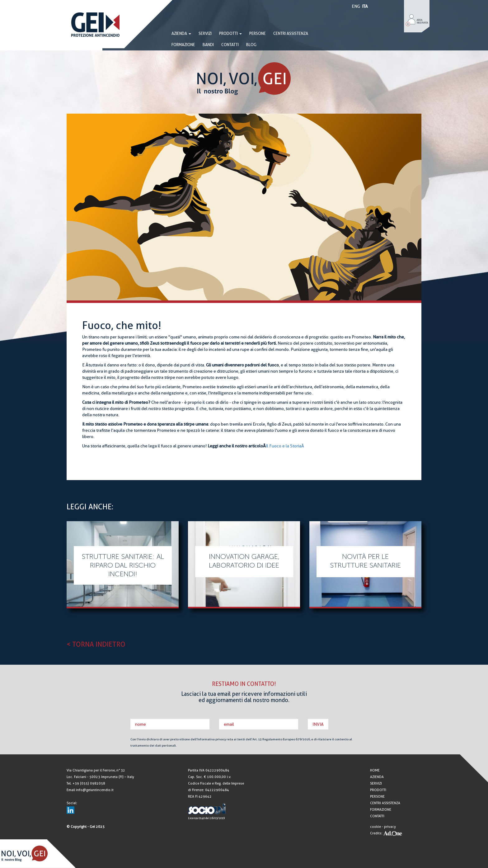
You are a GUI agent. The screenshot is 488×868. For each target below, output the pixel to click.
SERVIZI (205, 33)
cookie (375, 827)
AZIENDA (377, 777)
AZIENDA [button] (181, 33)
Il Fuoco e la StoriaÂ (285, 446)
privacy (390, 827)
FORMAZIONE (183, 45)
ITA (365, 6)
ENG (356, 6)
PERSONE (258, 33)
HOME (375, 770)
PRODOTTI (230, 33)
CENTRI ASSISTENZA (291, 33)
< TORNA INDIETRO (96, 644)
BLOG (251, 45)
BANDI (208, 45)
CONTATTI (230, 45)
